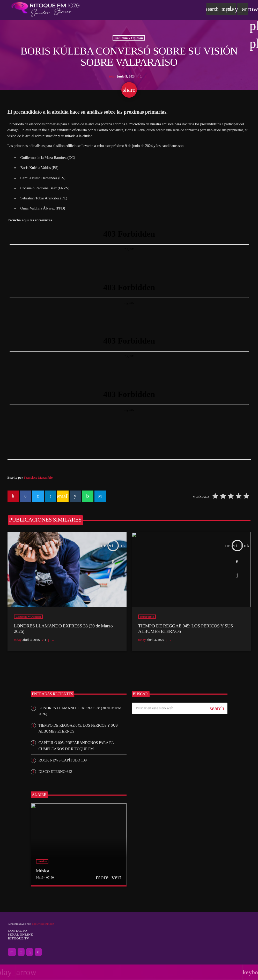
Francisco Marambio (38, 478)
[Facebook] (38, 952)
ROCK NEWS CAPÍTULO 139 (63, 760)
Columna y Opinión (129, 38)
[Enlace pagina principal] (45, 9)
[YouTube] (12, 952)
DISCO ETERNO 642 (55, 772)
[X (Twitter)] (21, 952)
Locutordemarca (43, 924)
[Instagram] (30, 952)
